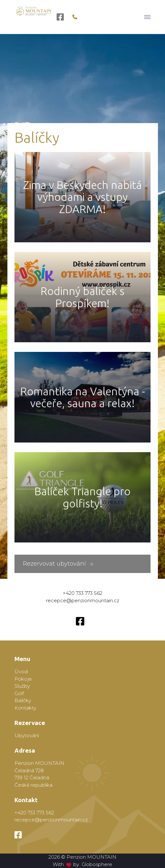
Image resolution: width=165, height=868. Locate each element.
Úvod (21, 671)
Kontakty (25, 708)
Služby (22, 686)
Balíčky (23, 700)
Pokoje (23, 679)
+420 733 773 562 (82, 593)
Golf (19, 693)
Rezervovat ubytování (58, 564)
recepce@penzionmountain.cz (83, 600)
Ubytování (27, 735)
